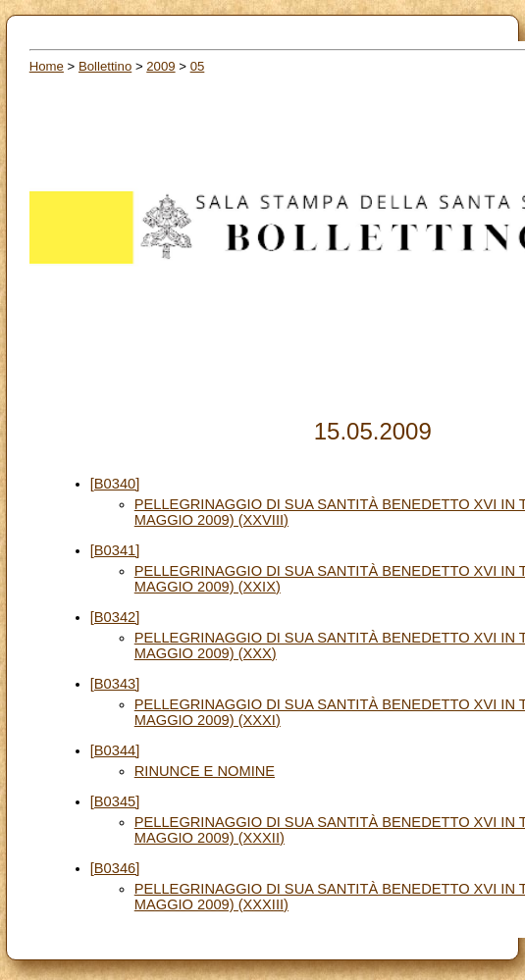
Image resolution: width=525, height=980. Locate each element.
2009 (160, 66)
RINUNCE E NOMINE (205, 771)
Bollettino (105, 66)
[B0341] (115, 550)
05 (198, 66)
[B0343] (115, 684)
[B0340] (115, 484)
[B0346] (115, 868)
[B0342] (115, 617)
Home (47, 66)
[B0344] (115, 750)
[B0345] (115, 801)
